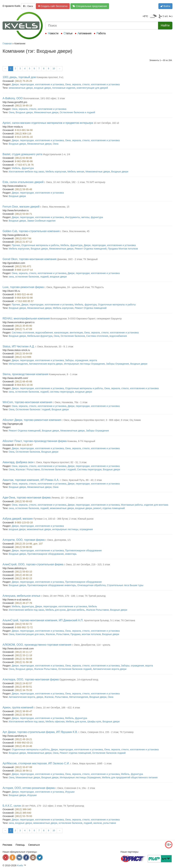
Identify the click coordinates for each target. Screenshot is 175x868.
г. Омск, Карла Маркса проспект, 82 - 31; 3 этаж (60, 462)
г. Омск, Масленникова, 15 (55, 207)
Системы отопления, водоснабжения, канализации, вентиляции (47, 333)
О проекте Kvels (11, 6)
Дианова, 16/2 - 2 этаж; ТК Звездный (77, 259)
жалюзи (98, 823)
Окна (12, 112)
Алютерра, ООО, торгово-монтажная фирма (31, 679)
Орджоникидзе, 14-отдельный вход (79, 680)
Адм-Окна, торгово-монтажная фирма (27, 498)
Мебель (93, 606)
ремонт (97, 508)
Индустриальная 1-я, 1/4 (56, 154)
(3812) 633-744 (23, 238)
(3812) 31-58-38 (23, 662)
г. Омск (28, 6)
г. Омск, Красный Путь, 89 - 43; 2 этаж (81, 480)
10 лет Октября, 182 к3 (106, 123)
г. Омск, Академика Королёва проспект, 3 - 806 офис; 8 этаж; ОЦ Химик (101, 420)
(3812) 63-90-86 (23, 158)
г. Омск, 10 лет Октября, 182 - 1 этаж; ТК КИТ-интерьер (75, 182)
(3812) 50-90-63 (23, 501)
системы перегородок (62, 392)
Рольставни (63, 634)
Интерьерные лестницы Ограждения (84, 364)
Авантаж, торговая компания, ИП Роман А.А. (31, 480)
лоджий (44, 277)
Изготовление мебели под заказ (26, 172)
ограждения (86, 529)
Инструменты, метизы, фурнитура (84, 217)
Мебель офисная (55, 722)
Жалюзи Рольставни (97, 610)
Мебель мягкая (76, 172)
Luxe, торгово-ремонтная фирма (23, 287)
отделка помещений (114, 508)
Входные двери (24, 112)
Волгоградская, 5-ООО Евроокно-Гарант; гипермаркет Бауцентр (86, 319)
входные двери (42, 88)
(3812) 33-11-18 (23, 655)
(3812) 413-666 (23, 357)
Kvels (20, 865)
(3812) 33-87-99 (23, 767)
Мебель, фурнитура (23, 168)
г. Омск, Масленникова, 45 (75, 231)
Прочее (16, 245)
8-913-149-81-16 (24, 137)
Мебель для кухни (56, 610)
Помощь (20, 845)
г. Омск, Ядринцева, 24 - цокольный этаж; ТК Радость (74, 287)
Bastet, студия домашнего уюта (22, 154)
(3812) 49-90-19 (23, 575)
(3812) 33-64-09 (23, 354)
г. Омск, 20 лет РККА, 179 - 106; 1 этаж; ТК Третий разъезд (73, 596)
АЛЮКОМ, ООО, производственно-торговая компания (37, 645)
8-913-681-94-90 (24, 130)
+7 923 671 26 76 (24, 165)
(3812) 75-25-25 (23, 81)
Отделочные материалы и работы (40, 245)
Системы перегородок (89, 469)
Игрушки (70, 792)
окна (11, 277)
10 (54, 69)
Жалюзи (50, 634)
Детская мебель (76, 610)
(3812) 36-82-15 (23, 578)
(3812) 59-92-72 (23, 624)
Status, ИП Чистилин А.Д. (19, 346)
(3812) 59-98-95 (23, 547)
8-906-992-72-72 (24, 627)
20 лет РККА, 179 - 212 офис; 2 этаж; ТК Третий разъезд (53, 806)
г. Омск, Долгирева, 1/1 (58, 540)
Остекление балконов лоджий (75, 669)
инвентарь (71, 554)
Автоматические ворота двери (46, 364)
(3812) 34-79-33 (23, 690)
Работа (101, 33)
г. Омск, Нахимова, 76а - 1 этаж (70, 402)
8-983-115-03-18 (24, 523)
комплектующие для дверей (92, 88)
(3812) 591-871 (23, 266)
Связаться (34, 845)
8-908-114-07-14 (24, 270)
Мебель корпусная (56, 172)
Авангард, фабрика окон (18, 462)
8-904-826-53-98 (24, 298)
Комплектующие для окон (30, 634)
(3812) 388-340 (23, 809)
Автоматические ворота (22, 697)
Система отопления (97, 336)
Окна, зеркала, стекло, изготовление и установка (92, 84)
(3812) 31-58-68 (23, 659)
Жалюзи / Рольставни (28, 469)
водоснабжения (118, 336)
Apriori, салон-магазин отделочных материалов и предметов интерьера (48, 123)
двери (40, 697)
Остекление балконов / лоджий (33, 409)
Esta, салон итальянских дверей (23, 182)
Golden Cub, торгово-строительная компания (31, 231)
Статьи (68, 33)
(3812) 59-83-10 (23, 572)
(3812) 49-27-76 (23, 603)
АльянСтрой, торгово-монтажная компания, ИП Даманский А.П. (43, 620)
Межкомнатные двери (46, 112)
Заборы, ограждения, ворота (81, 360)
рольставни (110, 823)
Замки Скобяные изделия (41, 221)
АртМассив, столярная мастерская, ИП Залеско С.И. (36, 763)
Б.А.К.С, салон (12, 806)
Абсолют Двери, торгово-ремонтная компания (32, 420)
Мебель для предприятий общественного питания (130, 777)
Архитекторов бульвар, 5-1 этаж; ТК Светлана (110, 620)
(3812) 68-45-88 (23, 381)
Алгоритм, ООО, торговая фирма (24, 540)
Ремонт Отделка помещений (91, 249)
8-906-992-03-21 (24, 743)
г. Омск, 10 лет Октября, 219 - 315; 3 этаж (87, 564)
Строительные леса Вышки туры (125, 585)
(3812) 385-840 (23, 813)
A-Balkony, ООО (13, 98)
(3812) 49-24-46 (23, 746)
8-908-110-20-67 (24, 445)
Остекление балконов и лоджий (78, 112)
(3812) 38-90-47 (23, 711)
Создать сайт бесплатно (53, 6)
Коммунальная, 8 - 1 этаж (63, 374)
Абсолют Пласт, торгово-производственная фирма (35, 441)
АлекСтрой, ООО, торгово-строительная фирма (33, 564)
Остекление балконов (73, 336)
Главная (7, 43)
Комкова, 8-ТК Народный (81, 441)
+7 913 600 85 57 (24, 301)
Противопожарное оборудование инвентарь (52, 585)
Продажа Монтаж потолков (123, 249)
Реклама (7, 845)
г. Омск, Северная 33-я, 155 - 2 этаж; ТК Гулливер (106, 732)
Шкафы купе (94, 722)
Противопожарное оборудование (83, 550)
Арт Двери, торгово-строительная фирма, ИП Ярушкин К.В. (40, 732)
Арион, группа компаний (18, 707)
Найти (165, 25)
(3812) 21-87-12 (23, 242)
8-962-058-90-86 (24, 161)
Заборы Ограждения (118, 364)
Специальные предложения (90, 6)
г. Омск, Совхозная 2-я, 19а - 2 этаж (75, 788)
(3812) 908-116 (23, 134)
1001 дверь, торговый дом (19, 77)
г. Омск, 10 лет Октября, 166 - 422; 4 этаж (57, 708)
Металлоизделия (18, 364)
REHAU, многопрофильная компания (26, 318)
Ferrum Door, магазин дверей (21, 207)
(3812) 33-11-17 (23, 652)
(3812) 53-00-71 (23, 214)
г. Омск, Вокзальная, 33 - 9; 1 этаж (54, 347)
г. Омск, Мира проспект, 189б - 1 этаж (91, 763)
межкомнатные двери (21, 88)
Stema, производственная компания (25, 374)
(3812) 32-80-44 (23, 715)
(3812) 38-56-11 (23, 771)
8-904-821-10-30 (24, 385)
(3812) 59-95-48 (23, 189)
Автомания (85, 33)
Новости (53, 33)
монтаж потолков (91, 634)
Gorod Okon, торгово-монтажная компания (29, 259)
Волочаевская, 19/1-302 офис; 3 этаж (44, 98)
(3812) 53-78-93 (23, 816)
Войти (165, 6)
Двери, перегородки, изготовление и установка (38, 84)
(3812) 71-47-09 (23, 329)
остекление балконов (27, 277)
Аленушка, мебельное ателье (21, 596)
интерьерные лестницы (65, 529)
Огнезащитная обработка (91, 585)
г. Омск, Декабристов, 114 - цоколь (91, 645)
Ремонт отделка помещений (75, 753)
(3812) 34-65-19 (23, 106)
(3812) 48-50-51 (23, 687)
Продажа (75, 634)
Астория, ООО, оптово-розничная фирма (29, 788)
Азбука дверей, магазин (18, 519)
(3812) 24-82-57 (23, 683)
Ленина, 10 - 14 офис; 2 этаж (67, 498)
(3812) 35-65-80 (23, 326)
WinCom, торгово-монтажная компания (27, 402)
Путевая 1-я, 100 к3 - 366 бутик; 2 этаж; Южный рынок (63, 519)
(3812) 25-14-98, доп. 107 (29, 544)
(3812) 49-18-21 (23, 739)
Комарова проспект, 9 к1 (50, 77)
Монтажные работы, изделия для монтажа (145, 505)
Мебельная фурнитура (40, 336)
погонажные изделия (64, 88)
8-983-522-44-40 (24, 294)
